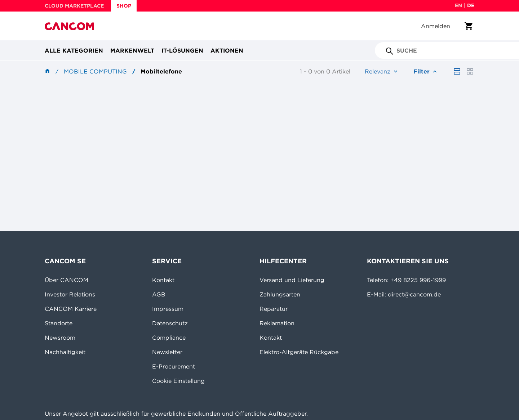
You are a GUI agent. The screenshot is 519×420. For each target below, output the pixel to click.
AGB (159, 294)
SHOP (124, 6)
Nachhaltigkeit (65, 352)
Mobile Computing (95, 71)
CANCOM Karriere (71, 309)
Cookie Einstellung (178, 381)
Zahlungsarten (280, 294)
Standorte (59, 323)
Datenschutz (170, 323)
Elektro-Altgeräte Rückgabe (299, 352)
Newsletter (167, 352)
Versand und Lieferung (292, 280)
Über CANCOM (66, 280)
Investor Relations (70, 294)
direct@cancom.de (414, 294)
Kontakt (163, 280)
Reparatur (274, 309)
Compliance (169, 338)
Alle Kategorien (74, 50)
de (471, 5)
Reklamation (277, 323)
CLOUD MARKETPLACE (74, 6)
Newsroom (60, 338)
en (458, 5)
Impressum (168, 309)
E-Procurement (174, 366)
